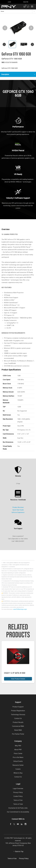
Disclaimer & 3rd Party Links (18, 808)
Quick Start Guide (18, 510)
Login (9, 2)
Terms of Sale (18, 804)
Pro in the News (18, 757)
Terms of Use (18, 800)
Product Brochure (18, 507)
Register (26, 2)
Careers (18, 769)
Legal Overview (18, 788)
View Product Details (18, 679)
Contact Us (18, 718)
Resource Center (18, 765)
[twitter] (14, 824)
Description (5, 74)
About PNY (18, 750)
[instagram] (25, 824)
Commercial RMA (18, 726)
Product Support (18, 707)
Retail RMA (18, 730)
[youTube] (18, 824)
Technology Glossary (18, 714)
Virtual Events (18, 761)
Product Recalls (18, 722)
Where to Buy (18, 773)
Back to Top (19, 851)
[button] (31, 28)
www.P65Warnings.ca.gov (20, 609)
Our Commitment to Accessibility (18, 812)
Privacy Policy (18, 792)
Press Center (18, 753)
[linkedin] (22, 824)
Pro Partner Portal (18, 734)
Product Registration (18, 711)
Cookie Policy (18, 796)
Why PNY (18, 746)
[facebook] (11, 824)
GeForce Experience (18, 512)
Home (2, 11)
